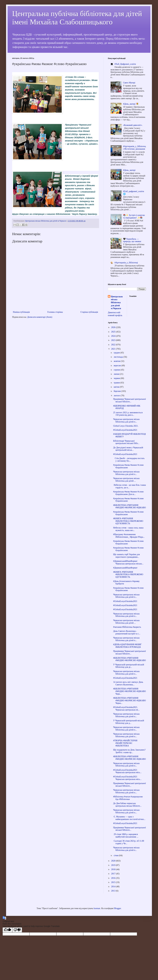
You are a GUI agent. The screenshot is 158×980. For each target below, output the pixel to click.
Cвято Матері (129, 83)
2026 (114, 327)
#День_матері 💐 (131, 104)
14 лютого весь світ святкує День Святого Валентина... (128, 683)
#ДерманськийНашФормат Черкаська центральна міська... (128, 562)
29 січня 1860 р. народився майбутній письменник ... (126, 836)
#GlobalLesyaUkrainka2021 (125, 430)
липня (117, 374)
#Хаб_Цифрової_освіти (125, 64)
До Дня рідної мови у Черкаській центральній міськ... (128, 449)
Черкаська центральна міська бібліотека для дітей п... (126, 420)
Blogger (117, 908)
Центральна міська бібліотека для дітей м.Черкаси (117, 302)
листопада (118, 357)
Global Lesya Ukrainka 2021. (126, 426)
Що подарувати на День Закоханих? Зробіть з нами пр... (129, 751)
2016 (114, 878)
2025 (114, 332)
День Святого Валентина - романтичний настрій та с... (127, 632)
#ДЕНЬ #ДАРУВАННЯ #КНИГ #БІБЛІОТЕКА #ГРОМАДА (127, 646)
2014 (114, 887)
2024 (114, 336)
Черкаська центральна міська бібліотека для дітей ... (126, 480)
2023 (114, 340)
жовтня (117, 361)
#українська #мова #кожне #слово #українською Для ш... (128, 493)
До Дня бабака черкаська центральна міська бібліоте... (127, 805)
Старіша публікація (89, 312)
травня (117, 383)
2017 (114, 874)
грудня (117, 353)
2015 (114, 882)
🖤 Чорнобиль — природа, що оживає (132, 240)
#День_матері (129, 170)
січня (116, 855)
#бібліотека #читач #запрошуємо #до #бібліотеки (128, 798)
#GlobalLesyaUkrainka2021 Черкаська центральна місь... (127, 771)
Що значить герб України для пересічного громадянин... (126, 556)
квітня (117, 387)
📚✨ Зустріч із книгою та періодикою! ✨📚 (134, 216)
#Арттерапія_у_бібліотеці (126, 263)
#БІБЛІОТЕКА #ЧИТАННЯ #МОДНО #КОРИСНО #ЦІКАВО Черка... (130, 701)
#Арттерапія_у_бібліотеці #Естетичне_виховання (134, 148)
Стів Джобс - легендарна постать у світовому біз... (129, 460)
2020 (114, 861)
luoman (97, 908)
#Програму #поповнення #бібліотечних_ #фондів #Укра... (129, 536)
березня (117, 391)
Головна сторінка (55, 312)
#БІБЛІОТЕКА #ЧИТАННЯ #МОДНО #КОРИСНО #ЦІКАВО (130, 506)
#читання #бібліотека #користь (127, 627)
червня (117, 378)
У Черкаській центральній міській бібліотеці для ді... (129, 666)
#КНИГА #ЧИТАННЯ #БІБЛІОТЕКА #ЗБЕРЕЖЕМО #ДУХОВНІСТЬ (128, 521)
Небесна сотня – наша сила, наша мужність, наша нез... (128, 529)
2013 (114, 891)
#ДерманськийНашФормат (125, 568)
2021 (114, 349)
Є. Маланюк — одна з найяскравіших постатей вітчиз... (129, 818)
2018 (114, 869)
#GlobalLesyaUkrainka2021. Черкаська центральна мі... (126, 709)
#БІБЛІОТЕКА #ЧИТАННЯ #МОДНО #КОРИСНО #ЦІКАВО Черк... (130, 691)
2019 (114, 865)
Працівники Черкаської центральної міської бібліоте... (130, 400)
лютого (117, 396)
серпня (117, 370)
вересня (117, 366)
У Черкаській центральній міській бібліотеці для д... (129, 722)
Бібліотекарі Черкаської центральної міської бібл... (126, 442)
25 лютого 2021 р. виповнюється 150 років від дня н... (128, 414)
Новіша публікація (21, 312)
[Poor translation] (17, 930)
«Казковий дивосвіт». (133, 125)
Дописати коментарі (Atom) (40, 317)
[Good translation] (7, 930)
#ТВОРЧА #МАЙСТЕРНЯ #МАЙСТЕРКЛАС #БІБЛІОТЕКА (125, 743)
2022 (114, 345)
